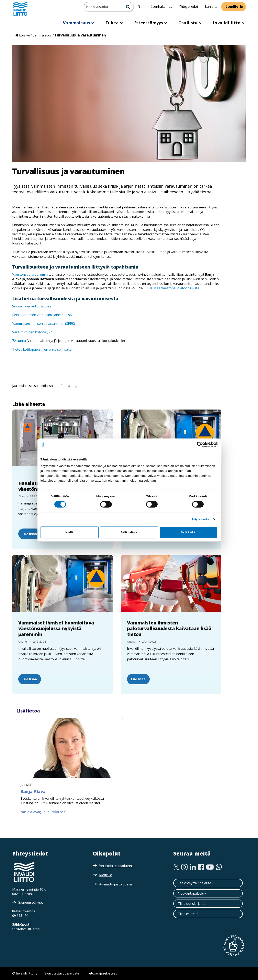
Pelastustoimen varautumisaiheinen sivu (43, 315)
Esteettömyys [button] (149, 23)
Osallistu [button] (188, 23)
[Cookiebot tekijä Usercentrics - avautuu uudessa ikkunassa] (200, 445)
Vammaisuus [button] (77, 23)
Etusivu (25, 35)
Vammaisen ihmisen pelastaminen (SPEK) (44, 324)
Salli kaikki (189, 532)
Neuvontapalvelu (191, 893)
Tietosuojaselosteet (101, 973)
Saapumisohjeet (31, 902)
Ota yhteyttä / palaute (194, 883)
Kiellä (69, 532)
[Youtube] (210, 867)
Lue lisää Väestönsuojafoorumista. (173, 288)
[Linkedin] (193, 867)
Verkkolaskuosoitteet (116, 866)
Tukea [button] (113, 23)
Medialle (106, 875)
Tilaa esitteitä (188, 914)
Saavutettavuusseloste (62, 973)
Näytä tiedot (201, 519)
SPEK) (52, 332)
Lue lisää (30, 534)
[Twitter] (176, 867)
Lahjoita (211, 7)
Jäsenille (231, 7)
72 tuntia (19, 341)
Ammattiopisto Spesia (116, 884)
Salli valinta (129, 532)
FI (142, 7)
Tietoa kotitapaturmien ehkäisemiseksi (42, 349)
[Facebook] (201, 867)
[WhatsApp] (219, 867)
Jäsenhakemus (161, 7)
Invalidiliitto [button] (227, 23)
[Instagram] (184, 867)
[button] (61, 386)
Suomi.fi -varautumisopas (32, 306)
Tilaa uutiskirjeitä (191, 904)
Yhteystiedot (189, 7)
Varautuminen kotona (30, 332)
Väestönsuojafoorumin (30, 274)
